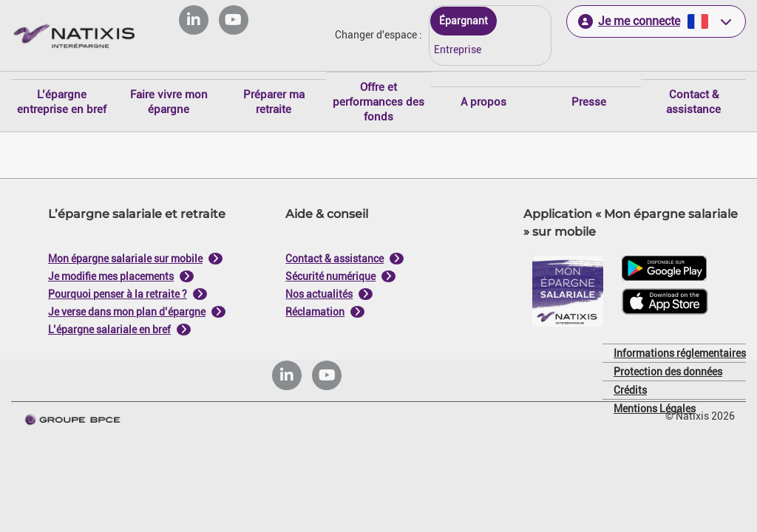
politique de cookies (290, 381)
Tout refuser (306, 416)
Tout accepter (451, 416)
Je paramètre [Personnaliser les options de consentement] (280, 117)
